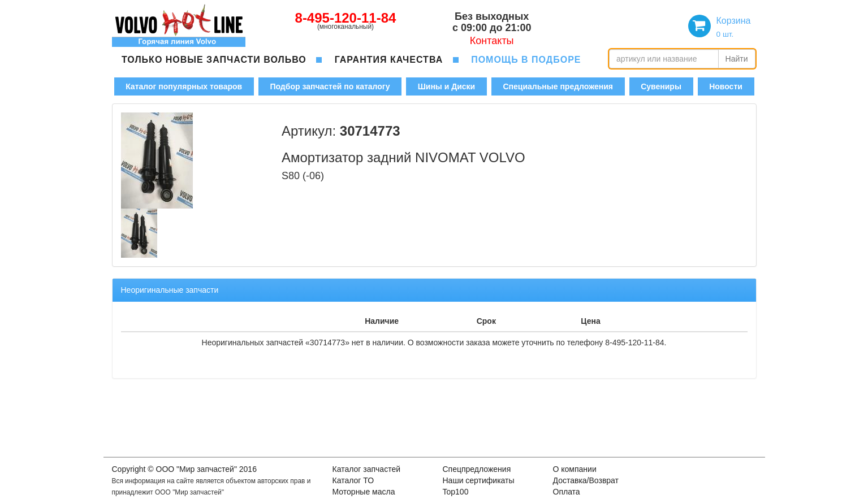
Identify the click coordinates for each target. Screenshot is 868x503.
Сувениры (661, 86)
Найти (737, 59)
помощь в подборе (526, 60)
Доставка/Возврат (586, 480)
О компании (575, 469)
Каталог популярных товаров (184, 86)
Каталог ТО (353, 480)
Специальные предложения (558, 86)
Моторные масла (364, 492)
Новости (726, 86)
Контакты (492, 41)
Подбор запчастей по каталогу (330, 86)
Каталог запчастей (367, 469)
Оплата (567, 492)
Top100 (456, 492)
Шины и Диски (446, 86)
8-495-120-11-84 (346, 18)
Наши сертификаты (479, 480)
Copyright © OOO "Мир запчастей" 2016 (184, 469)
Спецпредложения (477, 469)
